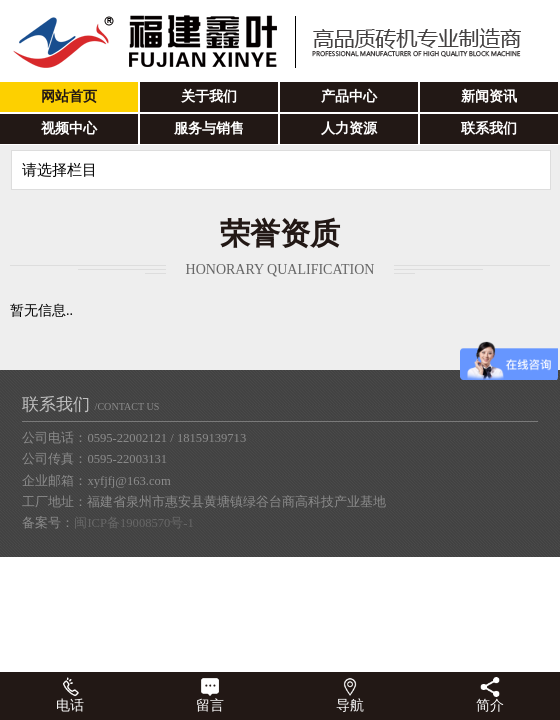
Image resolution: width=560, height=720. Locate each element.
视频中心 (69, 128)
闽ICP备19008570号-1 (133, 523)
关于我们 (209, 96)
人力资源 (349, 128)
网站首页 (69, 96)
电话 (70, 695)
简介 (490, 695)
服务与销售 (209, 128)
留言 (210, 695)
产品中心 (349, 96)
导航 (350, 695)
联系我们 (489, 128)
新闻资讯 (489, 96)
